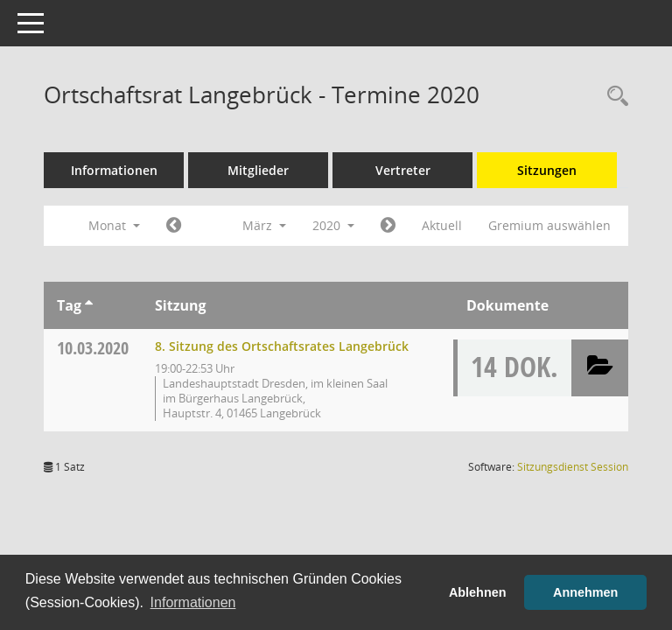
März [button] (264, 225)
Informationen (114, 170)
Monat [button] (114, 225)
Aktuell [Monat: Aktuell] (442, 225)
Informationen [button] (193, 602)
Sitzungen (547, 170)
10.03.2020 (93, 348)
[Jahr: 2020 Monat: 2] (174, 226)
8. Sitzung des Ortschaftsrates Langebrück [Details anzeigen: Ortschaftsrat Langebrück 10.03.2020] (282, 346)
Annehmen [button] (585, 592)
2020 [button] (333, 225)
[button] (600, 368)
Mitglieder (258, 170)
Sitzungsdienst (573, 467)
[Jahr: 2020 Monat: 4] (388, 226)
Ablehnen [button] (478, 592)
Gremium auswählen (549, 225)
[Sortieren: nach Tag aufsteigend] (89, 305)
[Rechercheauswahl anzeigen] (613, 97)
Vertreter (403, 170)
